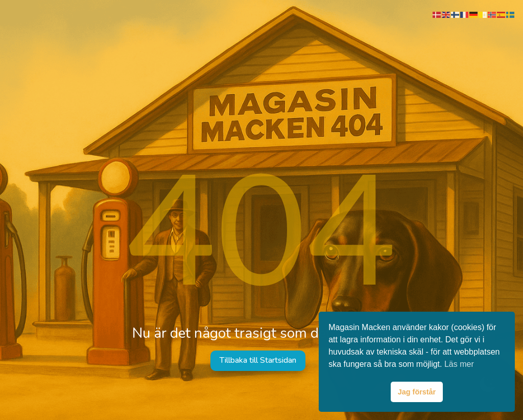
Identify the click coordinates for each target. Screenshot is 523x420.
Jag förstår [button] (417, 392)
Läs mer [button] (459, 364)
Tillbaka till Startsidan (258, 360)
